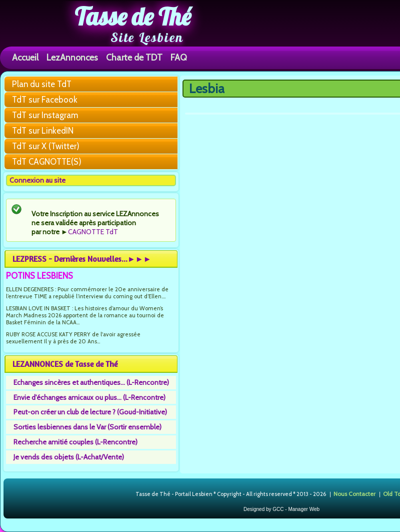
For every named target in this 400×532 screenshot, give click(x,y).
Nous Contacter (354, 494)
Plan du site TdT (42, 84)
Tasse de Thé (133, 17)
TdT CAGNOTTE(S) (47, 162)
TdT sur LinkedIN (43, 131)
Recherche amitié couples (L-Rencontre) (75, 442)
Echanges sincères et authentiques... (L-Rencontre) (91, 382)
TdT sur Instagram (45, 115)
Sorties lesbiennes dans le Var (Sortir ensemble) (87, 427)
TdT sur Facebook (45, 100)
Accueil (25, 57)
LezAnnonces (72, 57)
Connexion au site (37, 180)
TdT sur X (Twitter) (46, 146)
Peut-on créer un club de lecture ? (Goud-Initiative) (90, 412)
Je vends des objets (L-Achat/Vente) (69, 457)
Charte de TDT (134, 57)
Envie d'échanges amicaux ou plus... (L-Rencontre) (89, 397)
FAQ (179, 57)
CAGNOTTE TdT (93, 232)
